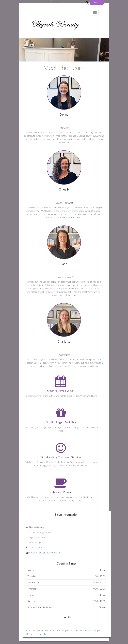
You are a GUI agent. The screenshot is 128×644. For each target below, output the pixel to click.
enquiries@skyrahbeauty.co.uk (45, 553)
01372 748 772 (37, 547)
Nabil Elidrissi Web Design (87, 630)
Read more (64, 142)
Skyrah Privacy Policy (37, 634)
